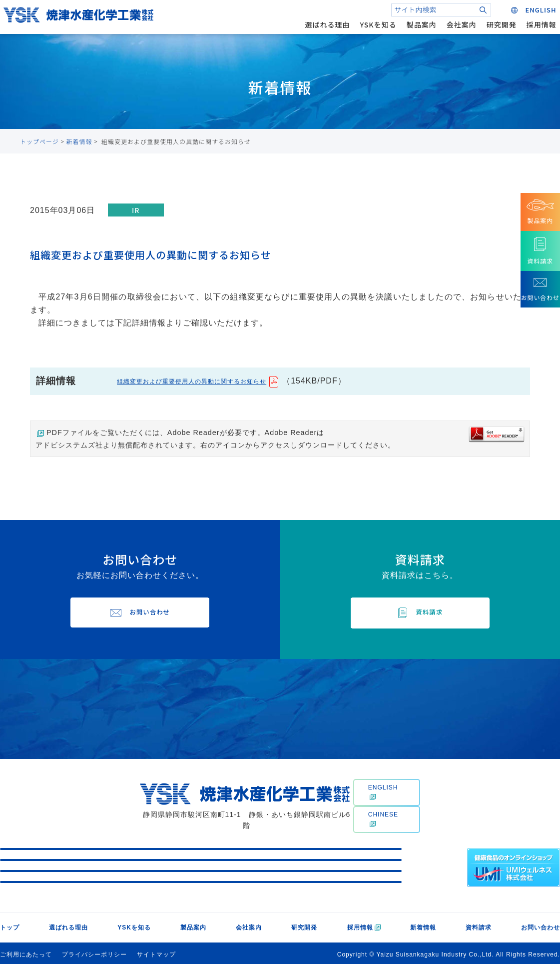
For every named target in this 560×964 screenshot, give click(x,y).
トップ (10, 924)
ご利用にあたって (26, 951)
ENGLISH (383, 793)
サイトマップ (156, 951)
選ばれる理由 (321, 32)
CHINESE (383, 821)
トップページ (39, 141)
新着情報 (79, 141)
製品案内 (415, 32)
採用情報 (535, 32)
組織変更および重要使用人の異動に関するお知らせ (215, 381)
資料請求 (479, 924)
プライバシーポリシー (94, 951)
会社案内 (455, 32)
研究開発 (495, 32)
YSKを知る (372, 32)
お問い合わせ (541, 924)
